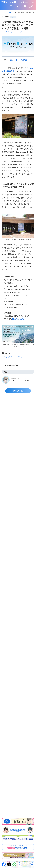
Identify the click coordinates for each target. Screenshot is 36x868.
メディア (25, 7)
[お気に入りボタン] (32, 864)
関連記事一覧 (18, 391)
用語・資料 (32, 7)
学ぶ (11, 7)
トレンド (4, 7)
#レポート (12, 32)
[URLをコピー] (20, 864)
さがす (21, 2)
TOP (3, 13)
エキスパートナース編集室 (17, 60)
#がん (4, 32)
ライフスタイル (18, 7)
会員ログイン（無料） (29, 2)
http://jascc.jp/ (17, 319)
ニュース (10, 13)
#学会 (19, 32)
